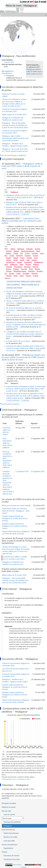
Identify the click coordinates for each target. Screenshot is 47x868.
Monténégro (18, 267)
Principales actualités (9, 803)
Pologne (37, 269)
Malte (21, 264)
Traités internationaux (11, 833)
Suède (16, 276)
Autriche (9, 251)
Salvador (12, 273)
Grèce (36, 258)
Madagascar (14, 192)
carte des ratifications (13, 214)
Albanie (13, 249)
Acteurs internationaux (10, 845)
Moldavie (36, 264)
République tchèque (20, 271)
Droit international (8, 830)
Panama (9, 269)
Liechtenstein (10, 262)
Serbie (19, 273)
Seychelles (26, 273)
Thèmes (4, 852)
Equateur (28, 256)
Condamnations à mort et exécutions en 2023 (16, 779)
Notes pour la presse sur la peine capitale (16, 505)
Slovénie (9, 276)
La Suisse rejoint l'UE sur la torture (18, 341)
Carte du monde (9, 814)
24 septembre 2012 (38, 471)
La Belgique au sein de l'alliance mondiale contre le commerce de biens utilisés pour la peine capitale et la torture (25, 334)
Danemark (19, 256)
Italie (28, 260)
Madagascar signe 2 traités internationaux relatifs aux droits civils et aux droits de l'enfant (15, 138)
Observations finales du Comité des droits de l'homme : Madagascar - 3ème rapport (16, 511)
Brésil (38, 251)
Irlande (16, 260)
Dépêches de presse (9, 807)
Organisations (8, 848)
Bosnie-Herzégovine (28, 251)
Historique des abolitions (12, 822)
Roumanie (31, 271)
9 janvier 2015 (9, 62)
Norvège (35, 267)
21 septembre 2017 (22, 471)
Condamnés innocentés (12, 859)
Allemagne (21, 249)
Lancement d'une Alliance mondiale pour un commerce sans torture (21, 221)
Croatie (12, 256)
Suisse (22, 276)
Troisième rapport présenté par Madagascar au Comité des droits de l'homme (15, 518)
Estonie (8, 258)
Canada (16, 253)
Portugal (9, 271)
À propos (24, 867)
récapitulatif (25, 214)
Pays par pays (6, 811)
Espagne (36, 256)
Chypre (27, 253)
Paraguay (16, 269)
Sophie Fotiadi (17, 865)
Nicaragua (27, 267)
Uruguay (36, 276)
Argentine (29, 249)
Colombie (35, 253)
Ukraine (28, 276)
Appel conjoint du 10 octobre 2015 (14, 115)
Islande (22, 260)
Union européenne (13, 285)
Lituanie (19, 262)
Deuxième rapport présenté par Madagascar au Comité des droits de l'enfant (15, 526)
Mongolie (9, 267)
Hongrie (9, 260)
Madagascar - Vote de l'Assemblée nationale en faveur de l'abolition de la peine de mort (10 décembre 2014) (15, 125)
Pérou (31, 269)
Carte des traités (9, 841)
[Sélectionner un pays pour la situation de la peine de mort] (13, 818)
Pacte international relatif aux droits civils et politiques (7, 443)
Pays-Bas (24, 269)
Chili (21, 253)
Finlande (16, 258)
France (22, 258)
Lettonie (34, 260)
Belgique (16, 251)
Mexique (28, 264)
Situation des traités (10, 837)
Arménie (38, 249)
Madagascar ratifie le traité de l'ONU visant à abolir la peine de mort (34, 72)
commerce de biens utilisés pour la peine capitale (24, 281)
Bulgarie (9, 253)
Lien (6, 190)
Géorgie (29, 258)
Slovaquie (35, 273)
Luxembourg (28, 262)
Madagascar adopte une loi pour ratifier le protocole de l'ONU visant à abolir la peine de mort (23, 357)
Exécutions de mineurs (11, 856)
